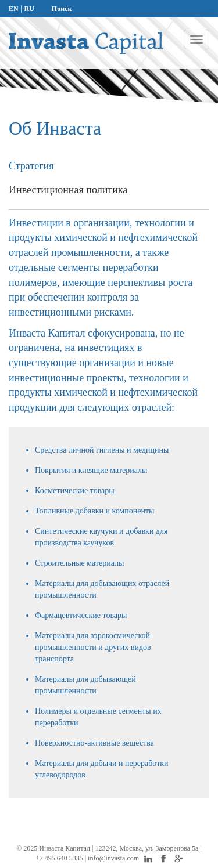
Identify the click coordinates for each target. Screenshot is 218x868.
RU (29, 9)
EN (14, 9)
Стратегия (31, 166)
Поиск (62, 9)
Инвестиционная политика (68, 190)
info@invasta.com (114, 858)
